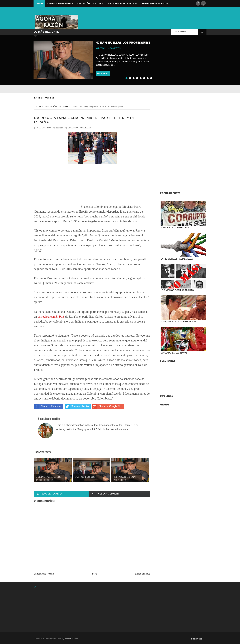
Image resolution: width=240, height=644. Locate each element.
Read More (103, 74)
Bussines (167, 396)
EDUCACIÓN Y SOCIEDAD (80, 128)
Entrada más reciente (44, 574)
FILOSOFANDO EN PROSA (155, 3)
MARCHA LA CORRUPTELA (175, 228)
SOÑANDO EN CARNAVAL (174, 353)
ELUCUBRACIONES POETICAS (123, 3)
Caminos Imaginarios (60, 3)
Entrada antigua (143, 574)
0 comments (115, 48)
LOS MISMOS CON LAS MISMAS (177, 290)
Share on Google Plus (107, 406)
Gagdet (166, 405)
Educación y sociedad (90, 3)
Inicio (39, 3)
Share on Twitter (77, 406)
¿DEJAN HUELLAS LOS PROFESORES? (123, 43)
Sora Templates (51, 639)
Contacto (197, 639)
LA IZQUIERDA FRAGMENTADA (177, 259)
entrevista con (51, 317)
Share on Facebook (48, 406)
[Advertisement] (171, 18)
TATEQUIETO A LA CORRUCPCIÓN (178, 321)
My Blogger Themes (70, 639)
